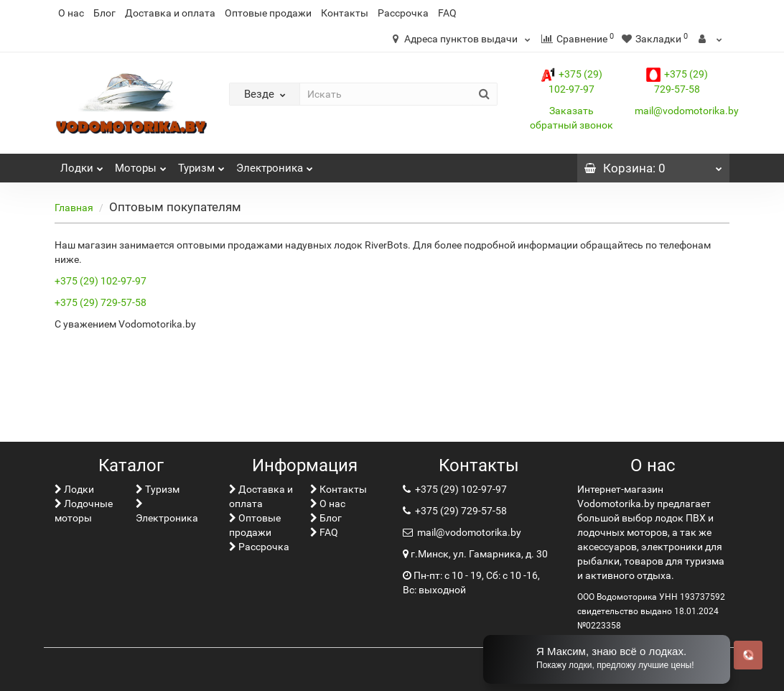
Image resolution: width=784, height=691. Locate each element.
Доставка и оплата (170, 13)
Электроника (275, 164)
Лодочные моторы (84, 511)
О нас (71, 13)
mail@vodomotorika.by (687, 111)
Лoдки (82, 164)
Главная (74, 208)
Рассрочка (403, 13)
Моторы (141, 164)
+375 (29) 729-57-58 (101, 302)
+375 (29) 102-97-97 (101, 281)
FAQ (447, 13)
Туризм (201, 164)
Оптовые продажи (268, 13)
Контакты (345, 13)
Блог (104, 13)
